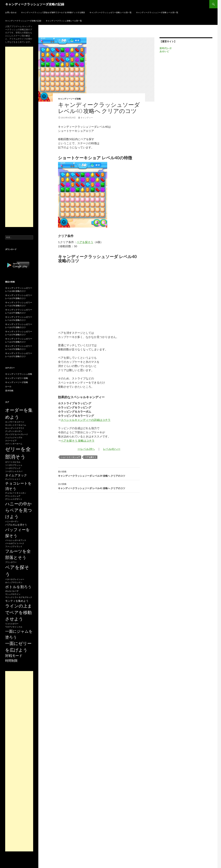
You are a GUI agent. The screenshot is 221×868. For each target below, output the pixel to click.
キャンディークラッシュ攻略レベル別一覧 (64, 21)
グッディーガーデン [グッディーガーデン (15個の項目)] (14, 431)
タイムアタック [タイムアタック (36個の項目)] (16, 475)
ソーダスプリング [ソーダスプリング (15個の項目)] (13, 468)
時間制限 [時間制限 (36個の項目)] (11, 661)
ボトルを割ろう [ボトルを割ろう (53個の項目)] (18, 587)
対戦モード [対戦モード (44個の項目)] (14, 656)
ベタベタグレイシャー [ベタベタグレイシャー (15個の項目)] (15, 579)
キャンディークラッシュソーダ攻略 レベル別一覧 (157, 12)
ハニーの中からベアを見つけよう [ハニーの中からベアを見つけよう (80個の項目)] (19, 510)
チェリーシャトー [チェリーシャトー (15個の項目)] (13, 479)
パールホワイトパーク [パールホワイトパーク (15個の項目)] (15, 543)
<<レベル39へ (86, 449)
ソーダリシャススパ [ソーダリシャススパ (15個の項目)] (14, 471)
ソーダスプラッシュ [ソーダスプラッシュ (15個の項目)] (14, 465)
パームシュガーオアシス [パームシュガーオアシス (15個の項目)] (16, 540)
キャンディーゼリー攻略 (17, 378)
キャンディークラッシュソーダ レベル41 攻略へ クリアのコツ (99, 486)
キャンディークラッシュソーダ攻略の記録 (35, 4)
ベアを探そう (85, 242)
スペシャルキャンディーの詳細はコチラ (86, 420)
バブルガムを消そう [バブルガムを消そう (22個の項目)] (16, 525)
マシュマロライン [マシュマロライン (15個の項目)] (13, 594)
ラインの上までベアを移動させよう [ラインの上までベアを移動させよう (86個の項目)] (19, 612)
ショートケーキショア (70, 457)
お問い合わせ (11, 12)
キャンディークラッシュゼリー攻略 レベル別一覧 (110, 12)
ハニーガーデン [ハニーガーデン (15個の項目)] (12, 521)
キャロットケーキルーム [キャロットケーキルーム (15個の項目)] (16, 425)
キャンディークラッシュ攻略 (19, 374)
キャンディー (87, 118)
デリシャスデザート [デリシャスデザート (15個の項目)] (14, 499)
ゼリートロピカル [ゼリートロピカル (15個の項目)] (13, 462)
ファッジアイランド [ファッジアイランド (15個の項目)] (14, 546)
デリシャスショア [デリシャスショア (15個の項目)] (13, 496)
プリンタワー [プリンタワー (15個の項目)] (11, 562)
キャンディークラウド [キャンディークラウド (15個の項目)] (15, 428)
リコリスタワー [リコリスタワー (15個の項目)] (12, 624)
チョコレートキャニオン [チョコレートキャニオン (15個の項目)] (16, 493)
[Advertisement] (19, 137)
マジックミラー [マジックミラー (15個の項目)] (12, 597)
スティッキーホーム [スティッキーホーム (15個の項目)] (14, 444)
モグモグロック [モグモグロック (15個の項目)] (25, 597)
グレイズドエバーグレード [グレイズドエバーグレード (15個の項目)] (17, 434)
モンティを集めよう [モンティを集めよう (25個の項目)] (17, 601)
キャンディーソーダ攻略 (69, 99)
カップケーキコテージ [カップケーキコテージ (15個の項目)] (15, 422)
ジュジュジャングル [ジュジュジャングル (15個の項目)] (14, 437)
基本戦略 (9, 391)
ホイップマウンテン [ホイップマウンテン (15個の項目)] (14, 582)
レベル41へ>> (112, 449)
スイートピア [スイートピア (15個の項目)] (11, 440)
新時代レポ (166, 48)
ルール (8, 386)
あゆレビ (164, 51)
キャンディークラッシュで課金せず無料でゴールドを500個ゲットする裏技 (53, 12)
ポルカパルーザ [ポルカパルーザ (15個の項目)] (12, 591)
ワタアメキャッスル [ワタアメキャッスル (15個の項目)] (14, 627)
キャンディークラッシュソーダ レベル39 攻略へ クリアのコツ (99, 473)
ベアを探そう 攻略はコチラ (78, 440)
